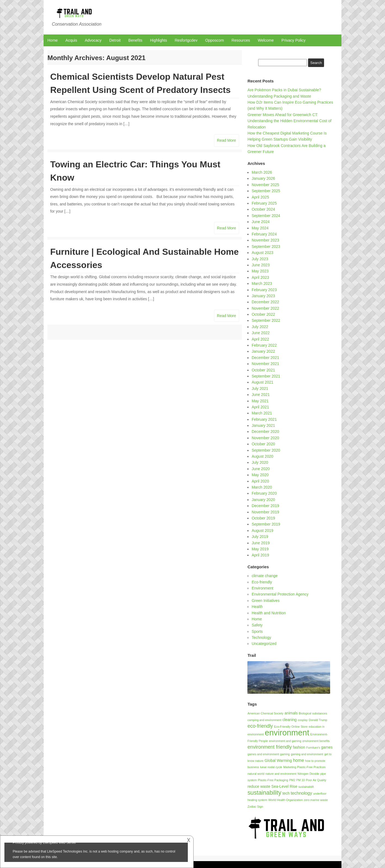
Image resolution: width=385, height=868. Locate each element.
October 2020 (263, 444)
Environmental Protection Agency (280, 594)
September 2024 (266, 216)
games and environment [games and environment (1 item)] (263, 754)
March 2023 (262, 283)
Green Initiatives (265, 601)
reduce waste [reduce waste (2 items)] (259, 786)
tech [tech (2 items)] (286, 793)
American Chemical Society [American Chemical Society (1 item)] (265, 713)
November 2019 (265, 512)
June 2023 (260, 265)
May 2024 (260, 228)
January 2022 (263, 351)
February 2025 (264, 203)
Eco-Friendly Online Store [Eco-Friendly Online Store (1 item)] (291, 727)
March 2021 (262, 413)
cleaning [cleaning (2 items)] (290, 720)
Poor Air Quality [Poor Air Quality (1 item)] (316, 780)
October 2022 (263, 314)
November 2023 (265, 240)
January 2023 (263, 296)
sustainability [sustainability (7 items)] (264, 793)
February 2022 (264, 345)
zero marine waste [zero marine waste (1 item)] (316, 800)
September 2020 (266, 450)
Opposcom (215, 40)
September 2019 (266, 524)
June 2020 (260, 469)
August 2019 (262, 531)
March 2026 (262, 172)
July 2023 (260, 259)
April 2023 (260, 277)
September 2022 (266, 320)
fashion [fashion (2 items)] (299, 747)
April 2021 (260, 407)
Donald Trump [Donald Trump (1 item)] (318, 720)
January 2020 (263, 500)
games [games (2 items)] (327, 747)
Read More (227, 140)
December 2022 (265, 302)
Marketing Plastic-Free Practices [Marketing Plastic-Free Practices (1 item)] (304, 767)
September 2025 (266, 191)
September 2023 (266, 247)
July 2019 (260, 537)
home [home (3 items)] (298, 760)
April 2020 (260, 481)
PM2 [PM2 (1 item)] (292, 780)
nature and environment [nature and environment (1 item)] (281, 774)
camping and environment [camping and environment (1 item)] (264, 720)
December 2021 (265, 358)
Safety (257, 625)
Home (53, 40)
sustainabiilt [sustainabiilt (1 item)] (306, 787)
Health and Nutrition (269, 613)
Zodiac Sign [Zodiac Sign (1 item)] (255, 807)
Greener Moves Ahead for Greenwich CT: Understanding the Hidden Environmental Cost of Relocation (289, 121)
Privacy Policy (294, 40)
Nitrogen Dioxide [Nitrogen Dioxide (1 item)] (308, 774)
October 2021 (263, 370)
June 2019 (260, 543)
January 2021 (263, 425)
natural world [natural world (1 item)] (256, 774)
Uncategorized (264, 644)
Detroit (115, 40)
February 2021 (264, 419)
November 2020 (265, 438)
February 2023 (264, 290)
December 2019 (265, 506)
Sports (257, 631)
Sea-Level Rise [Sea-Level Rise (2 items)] (284, 786)
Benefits (135, 40)
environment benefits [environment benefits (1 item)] (316, 741)
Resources (241, 40)
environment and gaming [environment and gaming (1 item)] (285, 741)
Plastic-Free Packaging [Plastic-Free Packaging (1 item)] (273, 780)
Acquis (71, 40)
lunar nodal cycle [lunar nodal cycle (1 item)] (271, 767)
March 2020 (262, 487)
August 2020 (262, 456)
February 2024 (264, 234)
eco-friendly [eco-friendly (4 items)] (260, 726)
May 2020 (260, 475)
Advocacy (93, 40)
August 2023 (262, 253)
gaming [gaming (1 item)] (285, 754)
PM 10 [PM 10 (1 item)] (300, 780)
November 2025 (265, 185)
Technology (261, 637)
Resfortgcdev (186, 40)
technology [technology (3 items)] (301, 793)
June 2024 (260, 222)
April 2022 (260, 339)
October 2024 (263, 209)
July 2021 (260, 389)
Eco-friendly (262, 582)
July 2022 (260, 327)
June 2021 (260, 395)
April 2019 (260, 555)
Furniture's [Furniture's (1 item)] (313, 748)
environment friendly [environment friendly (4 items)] (270, 747)
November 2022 (265, 308)
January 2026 (263, 178)
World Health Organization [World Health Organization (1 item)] (286, 800)
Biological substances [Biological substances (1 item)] (313, 713)
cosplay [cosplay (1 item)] (303, 720)
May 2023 (260, 271)
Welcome (266, 40)
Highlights (158, 40)
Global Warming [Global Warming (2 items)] (278, 760)
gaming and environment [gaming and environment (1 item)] (307, 754)
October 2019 (263, 518)
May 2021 (260, 401)
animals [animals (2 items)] (291, 713)
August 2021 (262, 382)
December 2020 (265, 432)
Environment (262, 588)
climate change (264, 576)
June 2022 (260, 333)
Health (257, 607)
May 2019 (260, 549)
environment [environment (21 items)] (287, 732)
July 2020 (260, 462)
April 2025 (260, 197)
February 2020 (264, 493)
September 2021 (266, 376)
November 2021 (265, 364)
